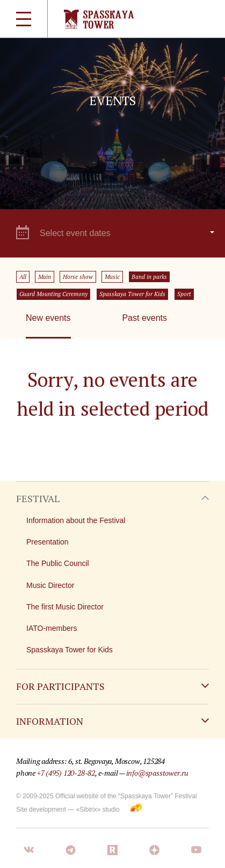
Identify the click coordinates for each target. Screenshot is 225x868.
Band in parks (149, 277)
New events (48, 318)
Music (112, 277)
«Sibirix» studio (97, 810)
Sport (184, 294)
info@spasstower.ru (157, 773)
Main (45, 277)
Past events (144, 318)
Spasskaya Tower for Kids (132, 294)
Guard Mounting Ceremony (53, 294)
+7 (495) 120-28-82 (66, 773)
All (23, 277)
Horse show (78, 277)
